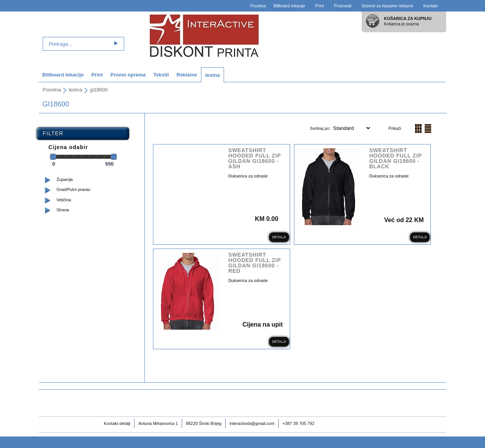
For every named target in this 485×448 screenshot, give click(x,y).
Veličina (64, 200)
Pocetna (258, 6)
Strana (63, 210)
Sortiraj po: (321, 128)
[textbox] (77, 44)
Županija (65, 179)
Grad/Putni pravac (74, 189)
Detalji (279, 237)
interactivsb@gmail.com (252, 423)
